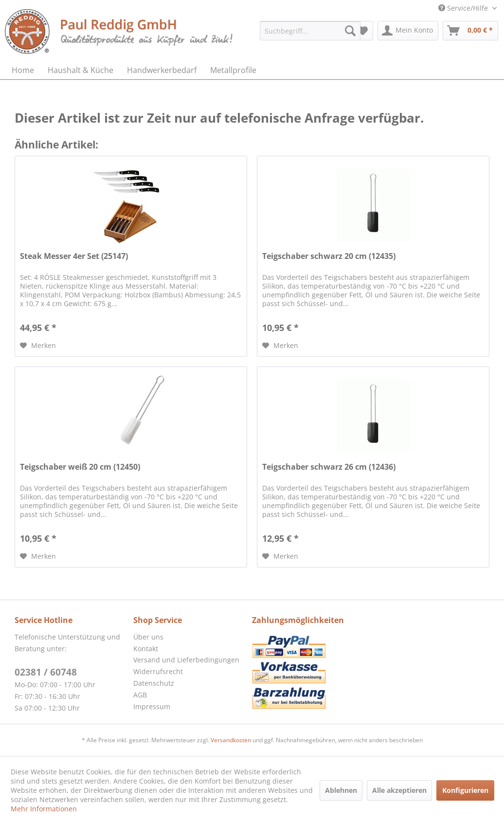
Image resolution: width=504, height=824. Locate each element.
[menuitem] (310, 31)
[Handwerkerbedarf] (162, 70)
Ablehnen (341, 790)
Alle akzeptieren (399, 790)
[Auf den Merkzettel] (38, 346)
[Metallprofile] (233, 70)
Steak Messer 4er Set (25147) (74, 256)
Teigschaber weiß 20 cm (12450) (80, 467)
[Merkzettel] (363, 31)
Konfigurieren (465, 790)
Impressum (152, 706)
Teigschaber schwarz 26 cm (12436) (329, 467)
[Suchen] (350, 31)
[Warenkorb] (470, 31)
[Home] (23, 70)
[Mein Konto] (408, 31)
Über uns (148, 637)
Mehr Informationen (44, 809)
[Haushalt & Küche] (81, 70)
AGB (140, 695)
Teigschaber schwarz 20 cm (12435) (329, 256)
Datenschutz (154, 683)
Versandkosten (231, 740)
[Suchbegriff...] (310, 31)
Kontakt (146, 649)
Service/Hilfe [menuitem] (464, 8)
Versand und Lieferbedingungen (186, 660)
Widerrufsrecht (158, 671)
